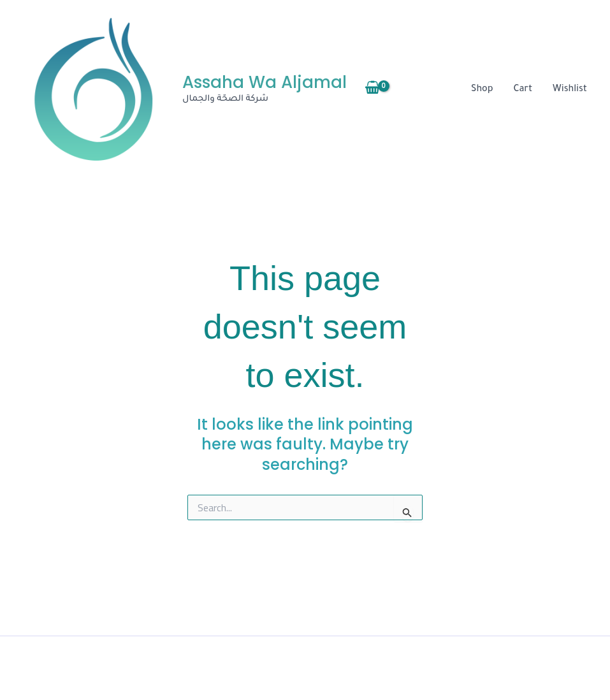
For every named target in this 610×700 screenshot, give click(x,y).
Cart (523, 90)
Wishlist (570, 90)
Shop (482, 90)
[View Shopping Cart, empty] (373, 90)
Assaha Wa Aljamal (265, 82)
